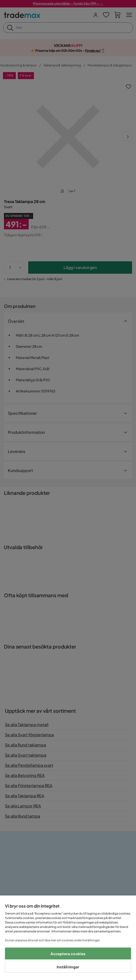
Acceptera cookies (68, 954)
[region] (68, 938)
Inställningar (68, 967)
